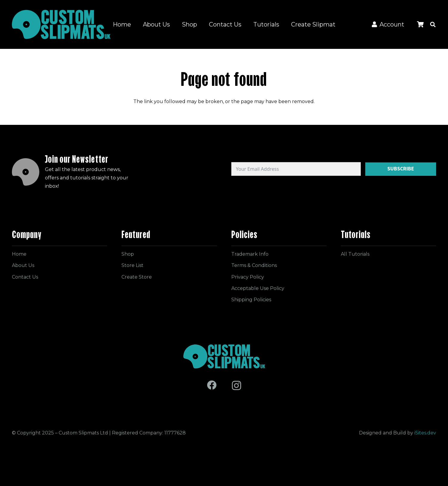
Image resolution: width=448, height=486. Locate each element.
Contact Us (25, 277)
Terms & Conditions (254, 265)
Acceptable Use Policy (258, 288)
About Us (23, 265)
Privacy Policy (248, 277)
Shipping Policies (251, 300)
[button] (433, 24)
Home (19, 254)
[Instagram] (237, 385)
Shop (128, 254)
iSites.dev (425, 433)
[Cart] (420, 24)
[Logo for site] (61, 24)
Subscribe (401, 169)
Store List (132, 265)
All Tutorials (355, 254)
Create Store (137, 277)
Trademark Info (250, 254)
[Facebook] (212, 385)
